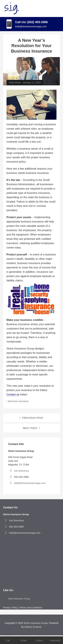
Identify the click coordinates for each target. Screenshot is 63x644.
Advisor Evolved (33, 627)
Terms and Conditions (31, 608)
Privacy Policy (10, 608)
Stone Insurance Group (19, 599)
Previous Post (33, 418)
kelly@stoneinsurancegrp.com (31, 26)
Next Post (30, 428)
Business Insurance (18, 401)
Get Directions (21, 471)
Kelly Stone (15, 83)
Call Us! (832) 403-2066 (31, 22)
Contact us (13, 394)
